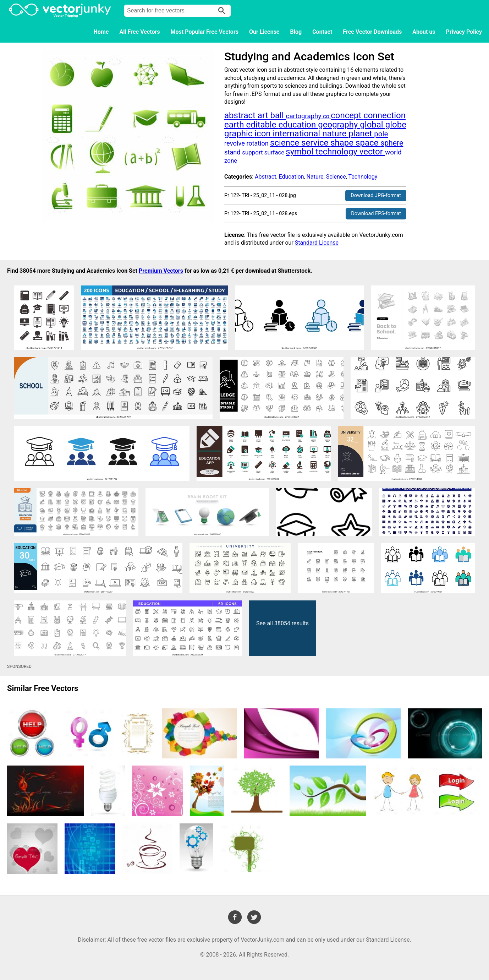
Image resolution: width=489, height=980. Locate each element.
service (316, 143)
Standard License (317, 243)
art (264, 115)
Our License (264, 32)
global (372, 125)
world (393, 152)
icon (263, 134)
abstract (241, 115)
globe (396, 125)
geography (339, 125)
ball (278, 115)
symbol (301, 152)
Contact (322, 32)
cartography (304, 116)
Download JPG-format (376, 195)
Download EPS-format (376, 214)
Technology (363, 177)
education (298, 125)
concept (347, 115)
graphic (239, 134)
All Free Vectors (139, 32)
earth (235, 125)
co (327, 116)
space (368, 143)
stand (233, 152)
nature (335, 134)
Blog (296, 32)
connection (384, 115)
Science (336, 177)
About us (424, 32)
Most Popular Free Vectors (205, 32)
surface (275, 152)
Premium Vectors (161, 271)
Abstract (265, 177)
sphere (392, 143)
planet (361, 134)
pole (381, 134)
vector (372, 152)
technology (337, 152)
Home (101, 32)
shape (343, 143)
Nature (315, 177)
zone (231, 160)
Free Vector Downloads (372, 32)
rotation (258, 143)
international (298, 134)
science (286, 143)
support (253, 152)
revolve (235, 143)
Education (292, 177)
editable (262, 125)
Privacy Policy (464, 32)
